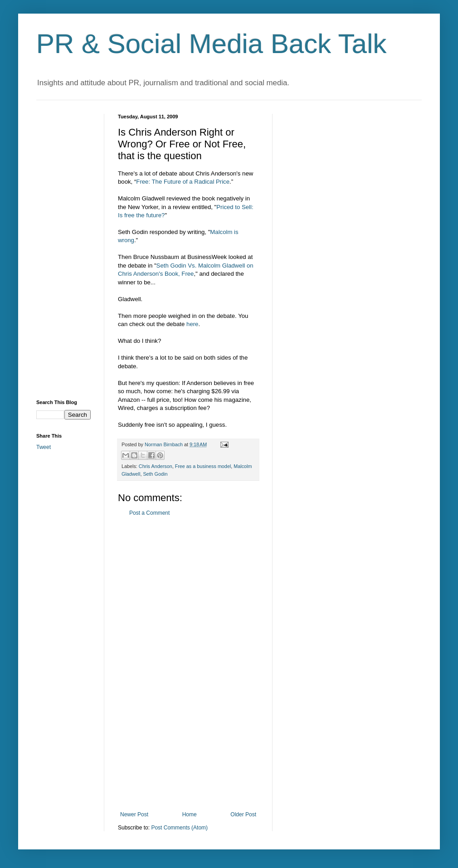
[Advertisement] (188, 664)
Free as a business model (203, 466)
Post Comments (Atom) (179, 828)
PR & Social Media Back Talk (212, 44)
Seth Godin (155, 474)
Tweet (44, 447)
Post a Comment (149, 513)
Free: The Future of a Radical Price (183, 182)
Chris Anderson (156, 466)
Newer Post (134, 814)
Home (190, 814)
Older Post (243, 814)
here (192, 324)
